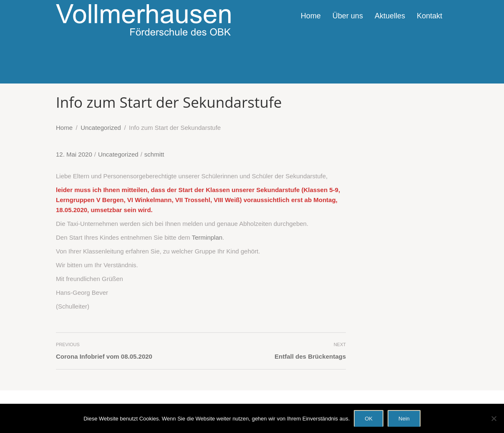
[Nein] (494, 418)
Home (311, 16)
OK (369, 419)
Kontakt (430, 16)
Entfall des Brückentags (310, 356)
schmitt (154, 154)
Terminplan (207, 237)
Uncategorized (118, 154)
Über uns (348, 16)
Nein (404, 419)
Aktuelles (390, 16)
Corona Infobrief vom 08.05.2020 (104, 356)
